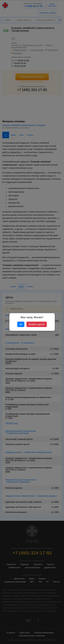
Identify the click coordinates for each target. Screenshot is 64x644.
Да (21, 324)
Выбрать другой (37, 324)
